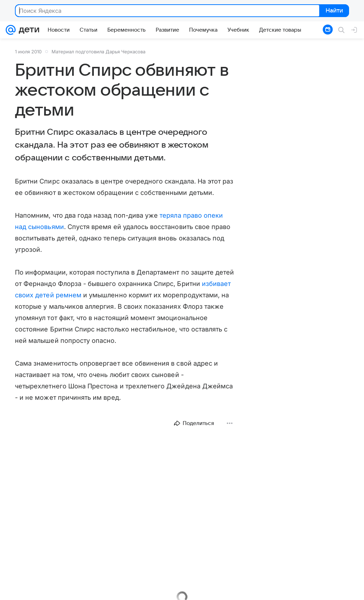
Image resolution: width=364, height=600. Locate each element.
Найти (334, 11)
